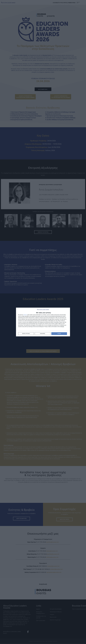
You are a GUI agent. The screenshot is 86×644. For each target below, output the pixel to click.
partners (25, 315)
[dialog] (43, 322)
